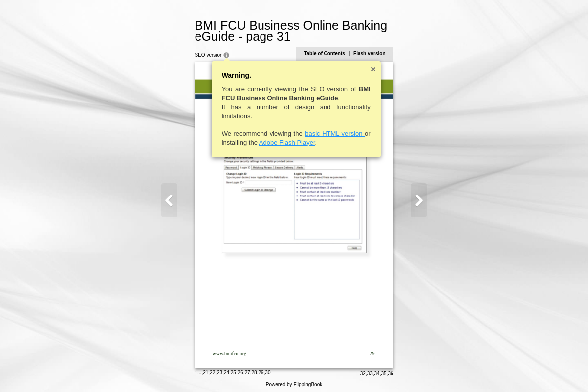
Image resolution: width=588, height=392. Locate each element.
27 (248, 369)
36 (389, 370)
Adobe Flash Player (288, 143)
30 (269, 369)
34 (376, 370)
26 (241, 369)
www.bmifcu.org (231, 354)
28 (255, 369)
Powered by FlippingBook (294, 381)
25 (234, 369)
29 (262, 369)
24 (228, 369)
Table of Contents (324, 53)
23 (221, 369)
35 (382, 370)
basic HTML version (336, 134)
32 (362, 370)
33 (369, 370)
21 (207, 369)
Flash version (368, 53)
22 (214, 369)
